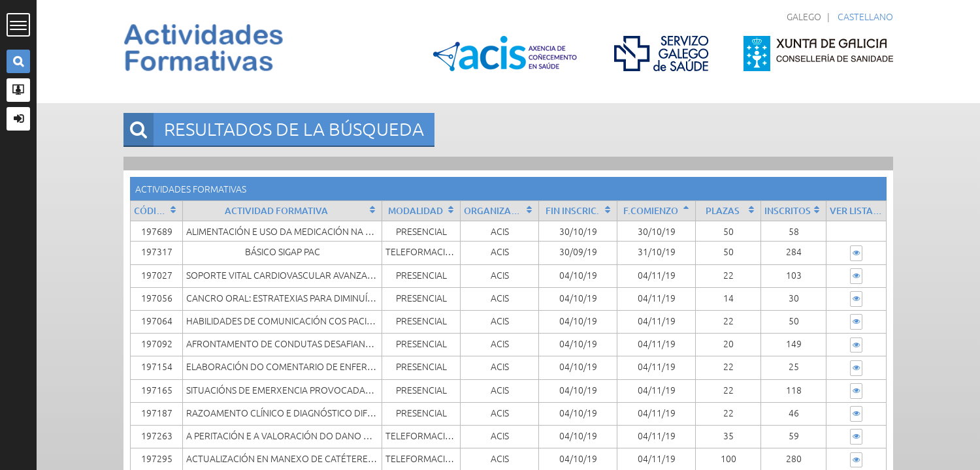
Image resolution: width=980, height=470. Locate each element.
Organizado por (501, 211)
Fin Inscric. (572, 211)
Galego (804, 16)
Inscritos (788, 211)
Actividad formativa (276, 211)
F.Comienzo (651, 211)
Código (152, 211)
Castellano (865, 16)
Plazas (723, 211)
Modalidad (416, 211)
